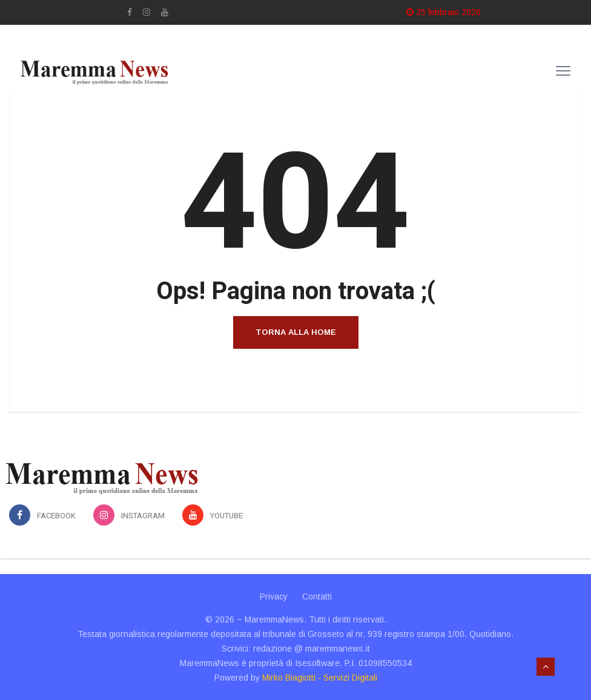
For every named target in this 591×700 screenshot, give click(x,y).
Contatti (317, 596)
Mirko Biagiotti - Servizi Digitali (320, 678)
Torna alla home (296, 332)
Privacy (274, 596)
